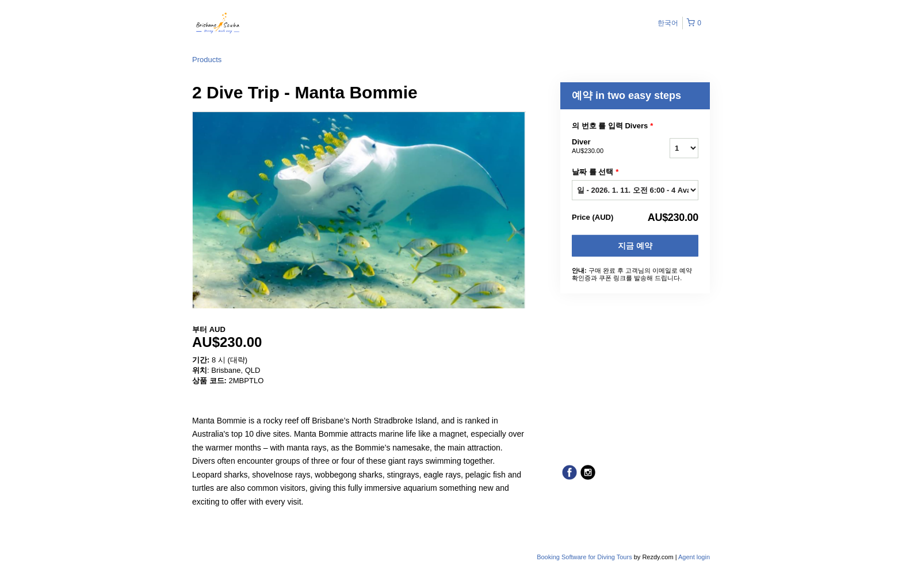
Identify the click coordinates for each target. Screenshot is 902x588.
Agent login (694, 557)
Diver (606, 147)
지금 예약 (635, 246)
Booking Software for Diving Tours (585, 557)
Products (207, 60)
